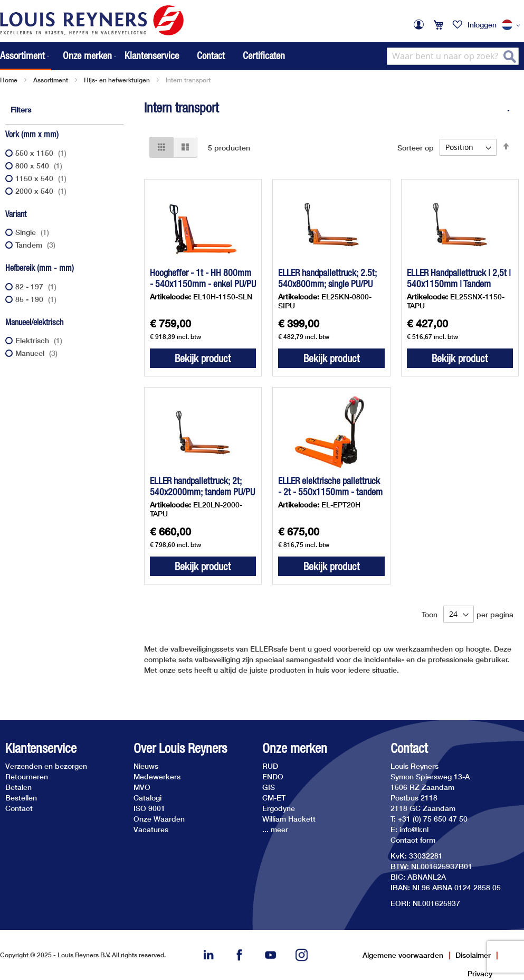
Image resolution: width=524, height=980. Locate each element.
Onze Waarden (159, 819)
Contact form (413, 840)
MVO (142, 787)
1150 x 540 (42, 178)
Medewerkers (157, 776)
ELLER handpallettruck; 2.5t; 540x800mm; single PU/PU (327, 278)
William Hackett (289, 819)
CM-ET (274, 798)
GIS (269, 787)
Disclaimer (473, 955)
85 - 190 (37, 299)
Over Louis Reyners (180, 748)
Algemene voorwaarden (403, 955)
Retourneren (27, 776)
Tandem (37, 245)
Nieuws (146, 766)
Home (9, 80)
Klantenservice (152, 55)
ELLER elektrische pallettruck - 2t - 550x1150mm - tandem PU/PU (330, 492)
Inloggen (482, 25)
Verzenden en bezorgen (46, 766)
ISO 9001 (149, 808)
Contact (211, 55)
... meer (275, 829)
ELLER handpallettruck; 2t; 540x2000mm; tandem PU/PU (202, 486)
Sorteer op (416, 147)
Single (34, 232)
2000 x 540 (42, 191)
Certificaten (264, 55)
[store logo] (92, 20)
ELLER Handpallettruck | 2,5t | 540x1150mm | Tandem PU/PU (459, 284)
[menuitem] (26, 56)
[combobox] (453, 56)
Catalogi (147, 798)
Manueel (38, 353)
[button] (513, 25)
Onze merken (295, 748)
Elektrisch (40, 340)
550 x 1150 (42, 153)
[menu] (59, 56)
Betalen (18, 787)
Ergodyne (279, 808)
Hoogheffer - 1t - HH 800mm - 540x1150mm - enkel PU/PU (203, 278)
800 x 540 (40, 166)
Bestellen (21, 798)
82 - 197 (37, 286)
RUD (270, 766)
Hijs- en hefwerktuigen (117, 80)
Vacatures (151, 829)
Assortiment (51, 80)
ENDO (273, 776)
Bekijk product (203, 358)
